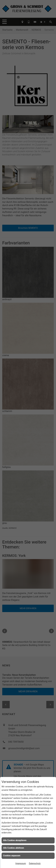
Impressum (21, 863)
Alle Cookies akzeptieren (15, 840)
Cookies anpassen (12, 856)
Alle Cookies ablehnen (14, 848)
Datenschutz (35, 863)
